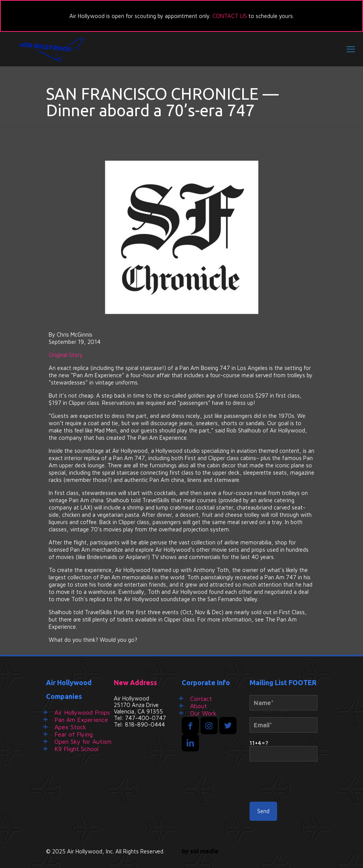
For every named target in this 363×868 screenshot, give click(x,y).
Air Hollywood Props (82, 712)
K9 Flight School (76, 749)
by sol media (200, 851)
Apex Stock (70, 727)
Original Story (66, 355)
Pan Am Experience (81, 720)
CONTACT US (230, 16)
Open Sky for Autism (83, 741)
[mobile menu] (351, 49)
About (199, 706)
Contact (201, 699)
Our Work (203, 713)
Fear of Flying (74, 734)
